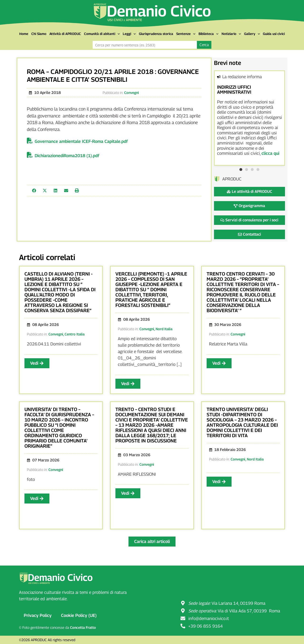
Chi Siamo (39, 34)
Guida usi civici (274, 34)
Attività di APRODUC (65, 34)
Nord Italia (164, 329)
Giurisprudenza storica (156, 34)
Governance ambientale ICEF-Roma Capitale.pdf (81, 141)
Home (24, 34)
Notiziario (231, 34)
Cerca (204, 45)
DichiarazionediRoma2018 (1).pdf (67, 156)
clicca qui (270, 153)
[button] (34, 191)
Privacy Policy (38, 615)
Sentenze (186, 34)
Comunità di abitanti (102, 34)
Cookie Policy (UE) (79, 615)
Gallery (252, 34)
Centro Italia (75, 334)
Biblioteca (209, 34)
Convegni (132, 92)
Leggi (129, 34)
